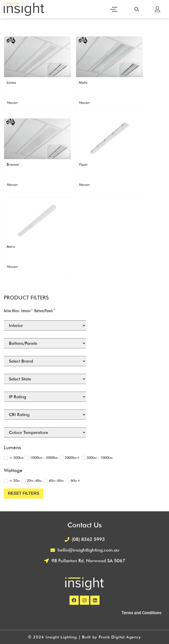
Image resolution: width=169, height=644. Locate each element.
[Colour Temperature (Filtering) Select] (45, 432)
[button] (137, 9)
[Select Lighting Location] (45, 325)
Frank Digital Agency (120, 637)
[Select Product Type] (45, 343)
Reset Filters (24, 493)
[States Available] (45, 379)
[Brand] (45, 361)
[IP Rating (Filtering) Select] (45, 397)
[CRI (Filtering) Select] (45, 415)
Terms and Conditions (141, 613)
